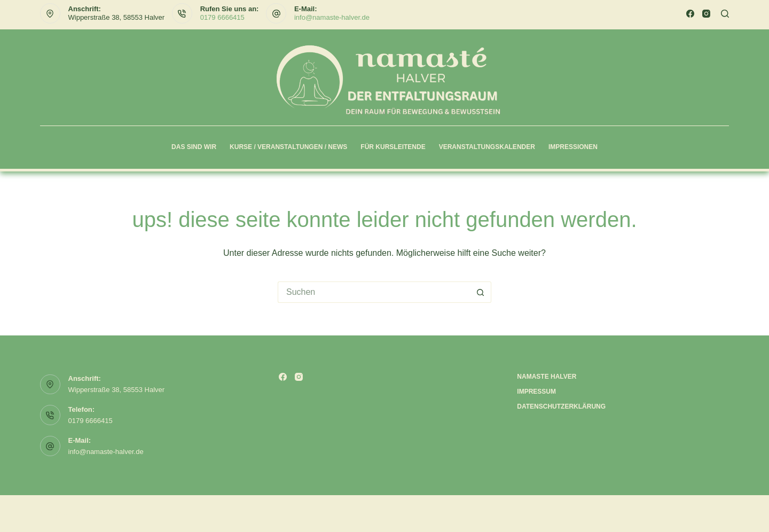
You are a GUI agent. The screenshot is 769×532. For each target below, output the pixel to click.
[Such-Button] (481, 292)
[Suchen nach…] (374, 292)
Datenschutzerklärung (561, 406)
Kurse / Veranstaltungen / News (288, 147)
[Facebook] (690, 14)
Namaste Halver (547, 377)
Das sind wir (194, 147)
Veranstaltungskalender (487, 147)
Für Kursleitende (393, 147)
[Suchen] (725, 14)
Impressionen (573, 147)
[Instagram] (706, 14)
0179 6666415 (222, 17)
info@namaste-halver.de (332, 17)
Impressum (536, 392)
